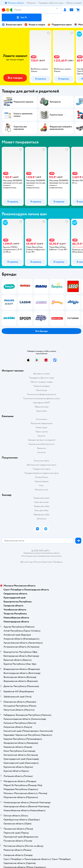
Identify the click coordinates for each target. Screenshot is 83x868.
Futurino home (56, 115)
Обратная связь (42, 407)
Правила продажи (42, 386)
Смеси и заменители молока (23, 115)
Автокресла (55, 102)
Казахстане (47, 562)
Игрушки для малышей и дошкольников (61, 128)
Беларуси (58, 562)
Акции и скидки (35, 25)
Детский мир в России (31, 562)
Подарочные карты (60, 25)
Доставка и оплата (42, 374)
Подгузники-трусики (23, 102)
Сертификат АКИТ (41, 403)
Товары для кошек (41, 498)
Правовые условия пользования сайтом (42, 553)
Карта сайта (41, 411)
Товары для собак (42, 506)
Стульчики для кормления (20, 128)
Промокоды (41, 390)
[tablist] (41, 57)
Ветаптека (42, 519)
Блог (41, 486)
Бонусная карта (12, 25)
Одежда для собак (42, 515)
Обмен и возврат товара (41, 382)
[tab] (40, 57)
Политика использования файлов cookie (41, 398)
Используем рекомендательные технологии (41, 556)
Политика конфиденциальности (42, 394)
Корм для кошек (42, 502)
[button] (22, 17)
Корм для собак (41, 510)
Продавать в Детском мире (41, 378)
